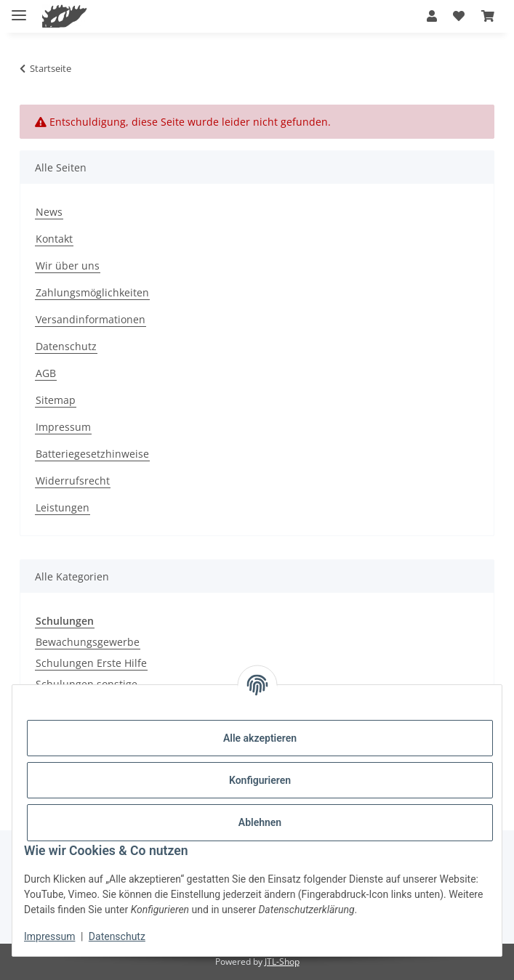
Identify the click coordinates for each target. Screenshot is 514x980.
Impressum (49, 936)
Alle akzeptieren (260, 738)
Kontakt (54, 239)
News (49, 212)
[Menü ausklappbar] (19, 9)
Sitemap (56, 400)
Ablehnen (260, 822)
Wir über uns (68, 266)
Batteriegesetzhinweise (92, 454)
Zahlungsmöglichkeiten (92, 292)
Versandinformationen (91, 319)
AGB (46, 373)
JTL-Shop (282, 961)
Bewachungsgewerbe (88, 642)
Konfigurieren (260, 780)
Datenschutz (117, 936)
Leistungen (63, 507)
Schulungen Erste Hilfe (91, 663)
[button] (432, 16)
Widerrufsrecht (73, 481)
